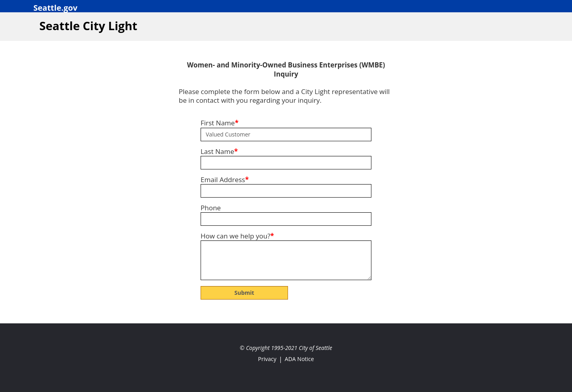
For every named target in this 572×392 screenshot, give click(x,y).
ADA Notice (300, 359)
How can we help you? (237, 236)
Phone (211, 208)
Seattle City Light (88, 26)
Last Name (219, 152)
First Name (219, 123)
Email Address (225, 180)
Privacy (267, 359)
